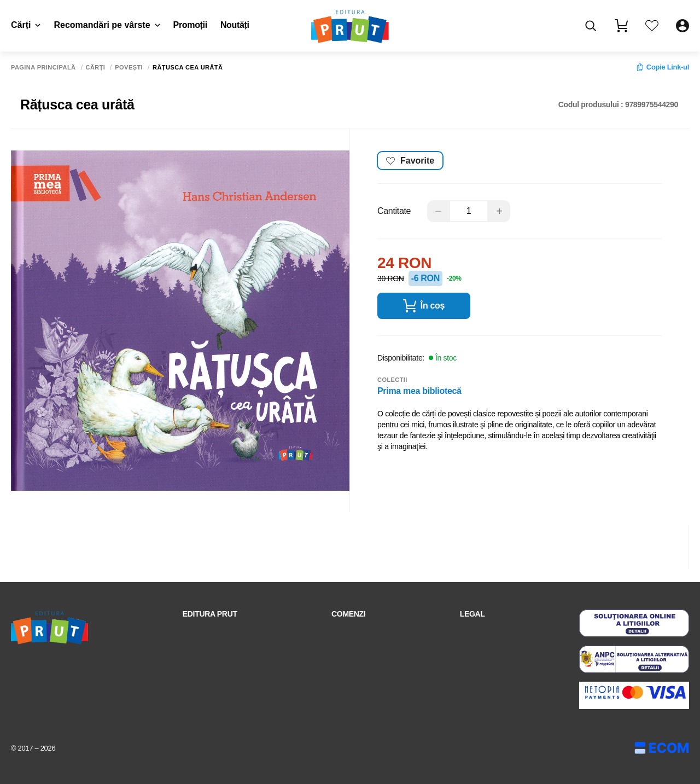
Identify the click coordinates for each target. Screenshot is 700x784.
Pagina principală (43, 68)
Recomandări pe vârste (107, 25)
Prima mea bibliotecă (419, 389)
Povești (129, 68)
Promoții (190, 25)
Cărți (26, 25)
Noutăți (235, 25)
